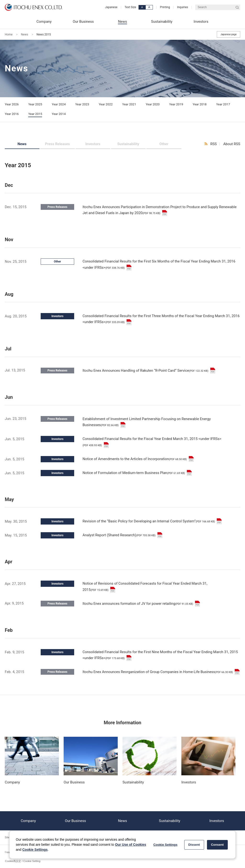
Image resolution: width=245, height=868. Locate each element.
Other (164, 144)
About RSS (232, 144)
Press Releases (57, 144)
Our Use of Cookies (131, 845)
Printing (165, 7)
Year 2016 (12, 114)
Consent (217, 845)
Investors (93, 144)
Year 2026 (12, 104)
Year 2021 (129, 104)
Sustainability (128, 144)
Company (28, 821)
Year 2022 (106, 104)
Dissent (194, 845)
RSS (214, 144)
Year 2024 (59, 104)
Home (9, 34)
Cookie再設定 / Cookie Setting (23, 861)
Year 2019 (176, 104)
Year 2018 (200, 104)
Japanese (111, 7)
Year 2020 (153, 104)
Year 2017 (223, 104)
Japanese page (228, 34)
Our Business (75, 821)
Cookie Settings (35, 850)
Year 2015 (35, 114)
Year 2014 (59, 114)
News (24, 34)
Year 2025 (35, 104)
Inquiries (183, 7)
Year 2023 (82, 104)
